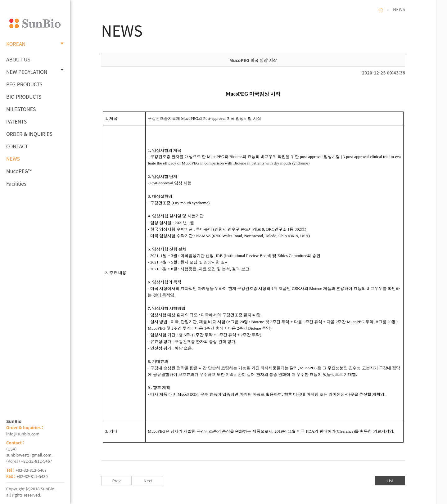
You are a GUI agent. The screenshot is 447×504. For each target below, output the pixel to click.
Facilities (16, 183)
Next (148, 481)
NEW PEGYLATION (35, 71)
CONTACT (17, 146)
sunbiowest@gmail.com (29, 455)
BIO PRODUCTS (24, 97)
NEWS (13, 159)
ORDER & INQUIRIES (29, 134)
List (390, 481)
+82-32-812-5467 (37, 461)
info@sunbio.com (23, 434)
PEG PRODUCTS (24, 84)
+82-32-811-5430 (32, 476)
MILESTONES (21, 109)
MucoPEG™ (19, 171)
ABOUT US (18, 59)
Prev (116, 481)
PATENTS (16, 121)
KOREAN (35, 44)
